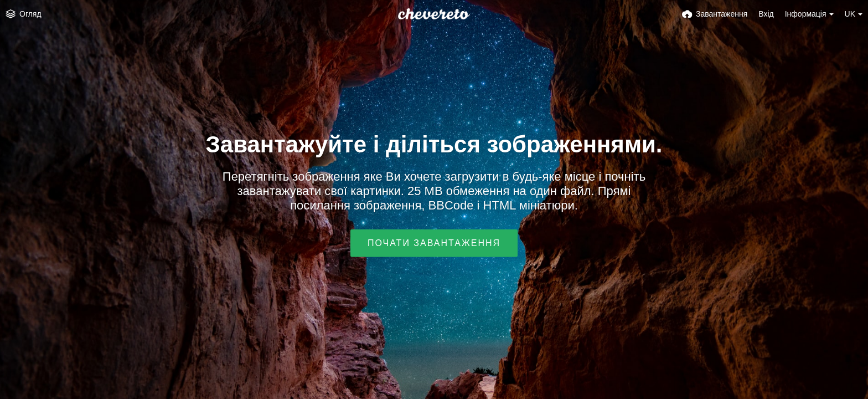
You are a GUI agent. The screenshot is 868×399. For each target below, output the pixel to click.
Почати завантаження (434, 243)
